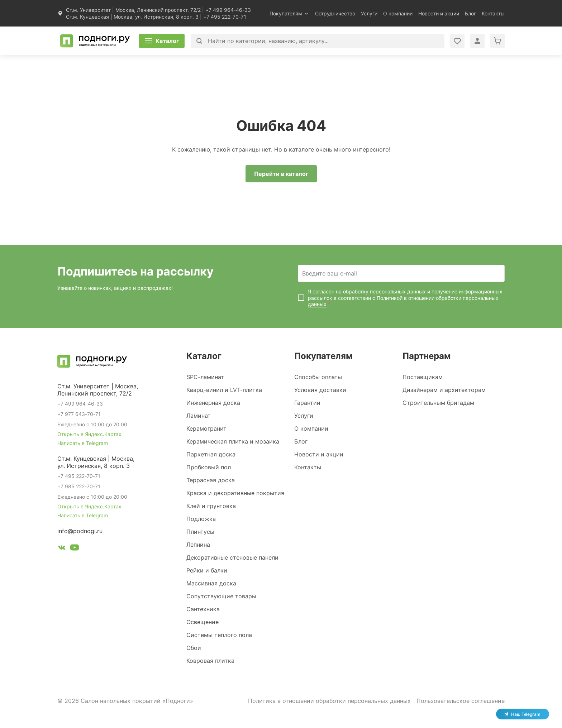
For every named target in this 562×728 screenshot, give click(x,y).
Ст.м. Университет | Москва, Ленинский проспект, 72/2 (133, 10)
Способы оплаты (318, 377)
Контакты (493, 13)
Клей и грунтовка (211, 506)
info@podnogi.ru (80, 531)
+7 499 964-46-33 (228, 10)
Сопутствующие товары (221, 596)
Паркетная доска (211, 454)
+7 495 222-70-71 (225, 17)
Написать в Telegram (83, 443)
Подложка (201, 519)
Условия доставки (320, 390)
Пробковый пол (209, 467)
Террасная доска (211, 480)
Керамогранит (206, 428)
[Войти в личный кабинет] (457, 41)
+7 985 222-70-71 (79, 486)
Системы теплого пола (219, 635)
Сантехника (203, 609)
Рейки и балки (207, 570)
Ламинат (199, 416)
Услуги (369, 13)
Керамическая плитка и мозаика (233, 441)
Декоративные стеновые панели (232, 557)
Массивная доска (211, 583)
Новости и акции (439, 13)
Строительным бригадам (438, 403)
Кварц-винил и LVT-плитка (224, 390)
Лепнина (198, 545)
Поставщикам (423, 377)
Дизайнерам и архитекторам (444, 390)
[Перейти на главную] (95, 41)
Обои (194, 648)
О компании (398, 13)
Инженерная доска (213, 403)
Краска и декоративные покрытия (235, 493)
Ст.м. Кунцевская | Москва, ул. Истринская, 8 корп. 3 (132, 17)
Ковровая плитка (210, 661)
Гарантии (307, 403)
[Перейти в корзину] (497, 41)
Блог (470, 13)
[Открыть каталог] (162, 41)
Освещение (203, 622)
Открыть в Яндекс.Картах (89, 434)
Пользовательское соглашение (461, 701)
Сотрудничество (335, 13)
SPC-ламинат (205, 377)
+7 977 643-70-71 (79, 414)
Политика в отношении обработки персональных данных (329, 701)
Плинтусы (200, 532)
